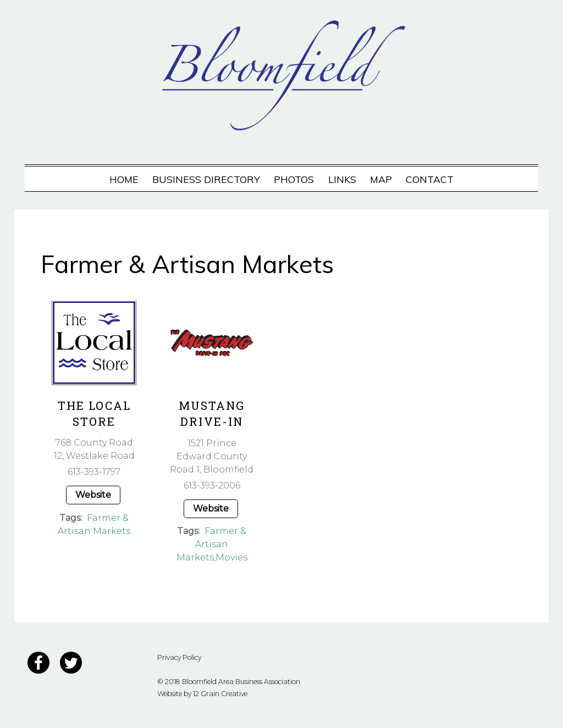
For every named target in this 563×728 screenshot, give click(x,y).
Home (124, 179)
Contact (430, 179)
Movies (231, 557)
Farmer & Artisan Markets (212, 544)
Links (342, 179)
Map (381, 179)
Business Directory (206, 179)
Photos (294, 179)
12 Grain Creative (220, 694)
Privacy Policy (179, 657)
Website (93, 495)
